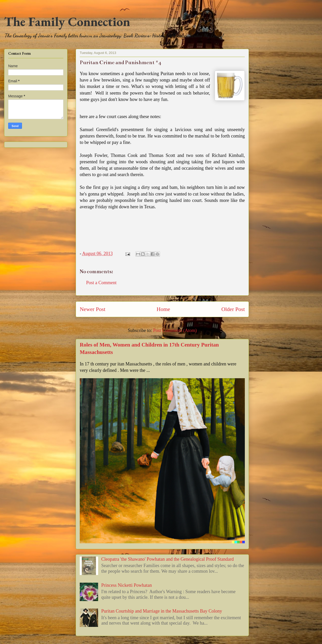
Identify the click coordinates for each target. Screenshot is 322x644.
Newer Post (93, 309)
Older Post (233, 309)
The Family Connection (67, 22)
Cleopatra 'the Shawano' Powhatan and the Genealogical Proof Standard (167, 559)
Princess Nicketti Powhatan (126, 585)
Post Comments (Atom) (175, 330)
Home (163, 309)
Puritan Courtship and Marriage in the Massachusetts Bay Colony (162, 611)
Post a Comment (101, 283)
